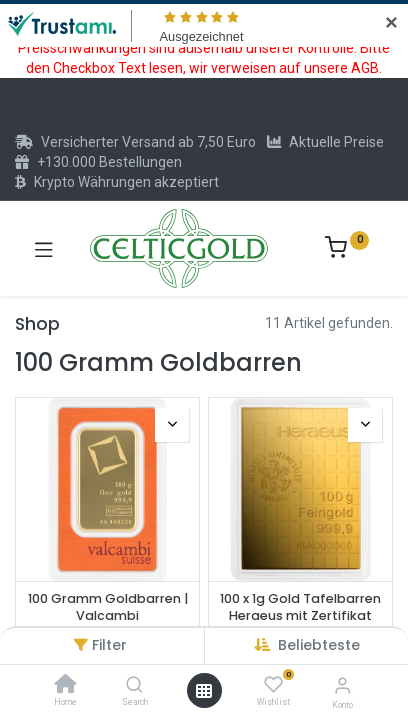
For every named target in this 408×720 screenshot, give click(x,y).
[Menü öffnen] (204, 691)
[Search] (134, 686)
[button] (319, 645)
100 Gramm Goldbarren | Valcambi (108, 607)
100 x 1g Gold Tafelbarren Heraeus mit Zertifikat (300, 607)
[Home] (66, 686)
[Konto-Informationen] (342, 685)
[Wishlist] (273, 685)
